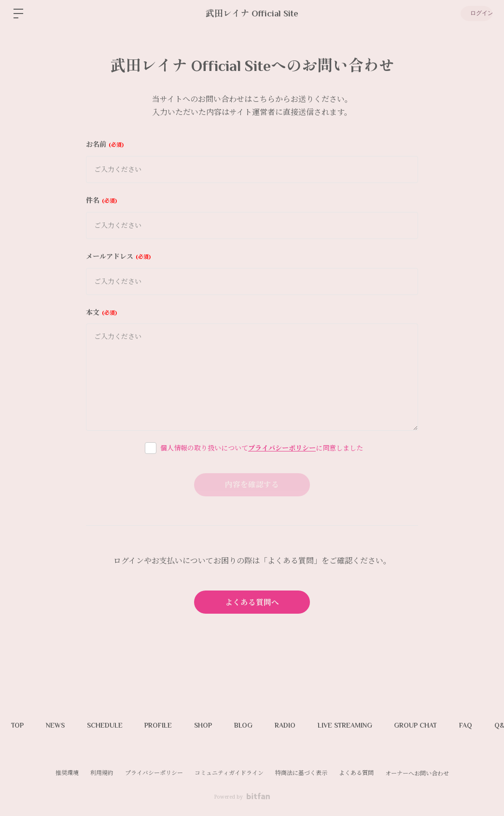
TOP (18, 725)
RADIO (298, 725)
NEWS (58, 725)
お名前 (105, 144)
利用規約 (102, 773)
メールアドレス (118, 256)
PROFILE (165, 725)
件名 (101, 200)
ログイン (475, 14)
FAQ (485, 725)
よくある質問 (356, 773)
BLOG (254, 725)
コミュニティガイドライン (229, 773)
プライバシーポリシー (282, 448)
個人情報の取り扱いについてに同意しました (262, 448)
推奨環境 (67, 773)
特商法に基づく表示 (301, 773)
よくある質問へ (252, 602)
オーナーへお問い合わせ (417, 774)
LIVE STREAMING (360, 725)
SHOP (212, 725)
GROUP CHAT (433, 725)
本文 (101, 312)
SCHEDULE (110, 725)
